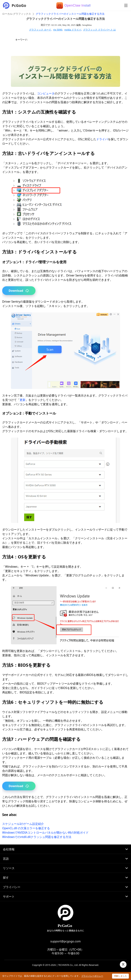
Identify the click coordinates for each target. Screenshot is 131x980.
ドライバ (102, 139)
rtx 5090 (58, 30)
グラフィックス (22, 14)
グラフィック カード (40, 30)
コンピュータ (46, 93)
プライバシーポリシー (92, 976)
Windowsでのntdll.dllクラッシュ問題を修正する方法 (37, 837)
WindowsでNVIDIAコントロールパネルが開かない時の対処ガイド (45, 833)
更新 (23, 400)
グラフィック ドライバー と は (99, 30)
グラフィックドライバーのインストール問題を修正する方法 (70, 14)
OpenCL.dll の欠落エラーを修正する (26, 828)
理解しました (120, 976)
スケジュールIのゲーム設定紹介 (23, 824)
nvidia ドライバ (73, 30)
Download (19, 291)
